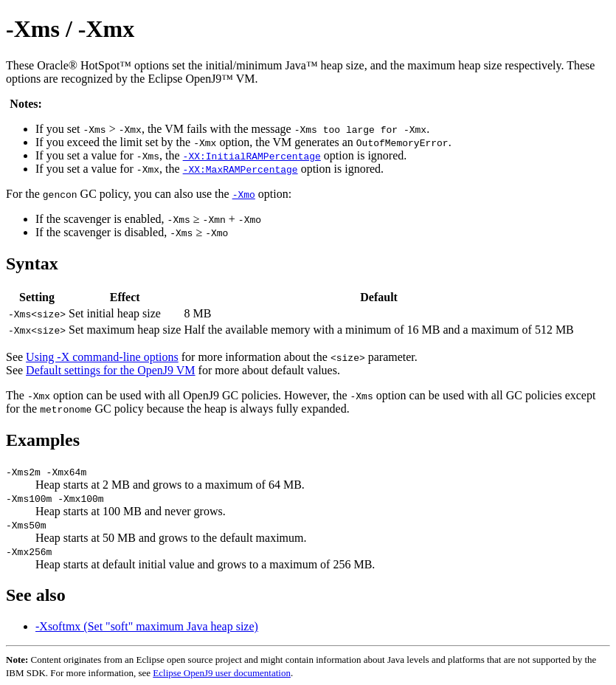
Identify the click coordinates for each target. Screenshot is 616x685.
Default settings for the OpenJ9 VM (110, 370)
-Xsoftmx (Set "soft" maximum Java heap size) (147, 626)
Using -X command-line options (102, 357)
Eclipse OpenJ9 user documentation (222, 673)
